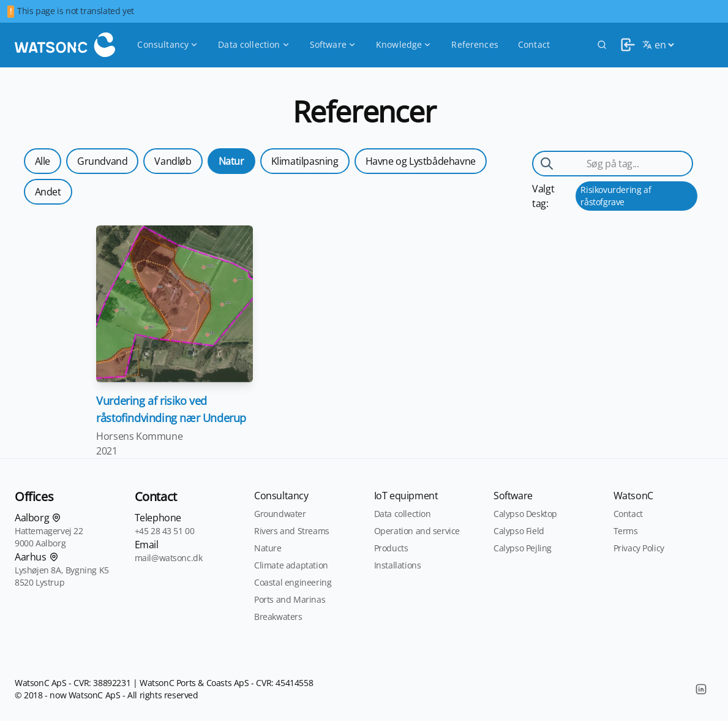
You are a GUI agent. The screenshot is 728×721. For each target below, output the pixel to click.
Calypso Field (519, 531)
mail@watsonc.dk (169, 558)
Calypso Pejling (523, 548)
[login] (625, 45)
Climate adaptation (291, 565)
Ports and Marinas (290, 599)
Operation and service (417, 531)
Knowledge (404, 44)
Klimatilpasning (305, 161)
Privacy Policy (639, 548)
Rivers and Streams (292, 531)
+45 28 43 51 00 (165, 531)
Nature (268, 548)
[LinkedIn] (701, 689)
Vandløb (173, 161)
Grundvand (102, 161)
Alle (43, 161)
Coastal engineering (293, 582)
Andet (48, 192)
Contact (534, 44)
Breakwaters (278, 617)
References (475, 44)
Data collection (254, 44)
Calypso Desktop (525, 514)
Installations (398, 565)
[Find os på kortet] (56, 518)
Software (333, 44)
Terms (626, 531)
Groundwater (280, 514)
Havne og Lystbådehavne (421, 161)
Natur (231, 161)
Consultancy (168, 44)
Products (391, 548)
